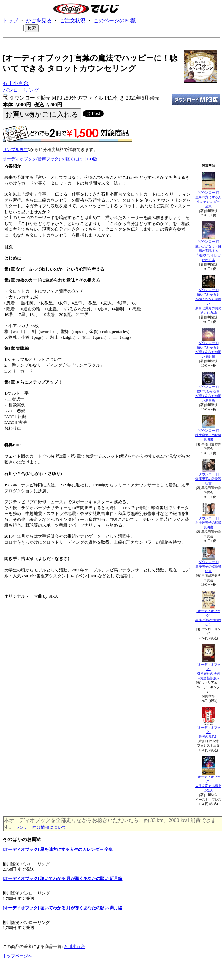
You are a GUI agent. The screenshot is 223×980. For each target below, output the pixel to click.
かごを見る (39, 21)
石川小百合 (16, 83)
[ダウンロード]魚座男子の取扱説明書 (208, 566)
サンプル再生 (15, 149)
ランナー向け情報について (41, 827)
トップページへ (17, 956)
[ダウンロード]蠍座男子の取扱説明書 (208, 479)
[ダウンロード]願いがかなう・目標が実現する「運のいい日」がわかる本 (208, 251)
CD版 (92, 159)
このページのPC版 (115, 21)
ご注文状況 (73, 21)
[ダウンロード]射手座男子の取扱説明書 (208, 523)
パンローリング (21, 90)
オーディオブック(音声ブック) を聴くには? (43, 159)
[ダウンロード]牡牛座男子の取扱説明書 (208, 435)
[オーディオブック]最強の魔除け (208, 732)
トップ (10, 21)
